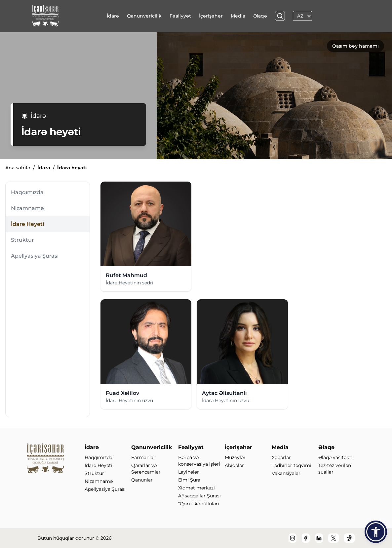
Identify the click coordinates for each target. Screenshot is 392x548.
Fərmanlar (143, 457)
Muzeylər (235, 457)
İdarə (113, 16)
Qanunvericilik (144, 16)
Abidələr (234, 465)
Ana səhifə (18, 168)
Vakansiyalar (286, 473)
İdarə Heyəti (28, 224)
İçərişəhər (211, 16)
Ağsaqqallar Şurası (199, 496)
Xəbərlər (281, 457)
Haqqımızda (27, 192)
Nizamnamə (27, 208)
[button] (376, 532)
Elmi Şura (189, 480)
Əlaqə (260, 16)
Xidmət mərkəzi (196, 488)
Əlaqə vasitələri (336, 457)
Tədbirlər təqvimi (292, 465)
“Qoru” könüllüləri (199, 504)
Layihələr (189, 472)
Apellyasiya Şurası (35, 256)
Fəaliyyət (180, 16)
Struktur (22, 240)
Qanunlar (142, 480)
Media (238, 16)
